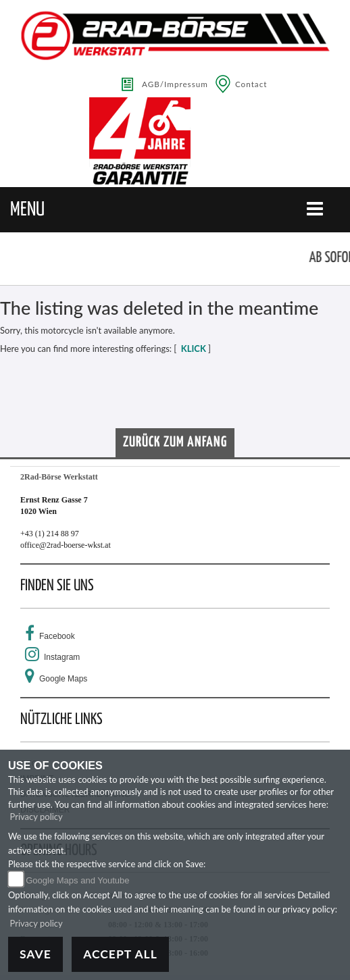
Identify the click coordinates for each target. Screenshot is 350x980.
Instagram (62, 657)
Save (35, 954)
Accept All (120, 954)
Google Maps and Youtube (77, 880)
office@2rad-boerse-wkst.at (66, 545)
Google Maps (63, 679)
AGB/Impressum (175, 84)
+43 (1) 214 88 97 (50, 534)
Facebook (57, 636)
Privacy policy (36, 817)
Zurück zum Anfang (175, 442)
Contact (251, 84)
